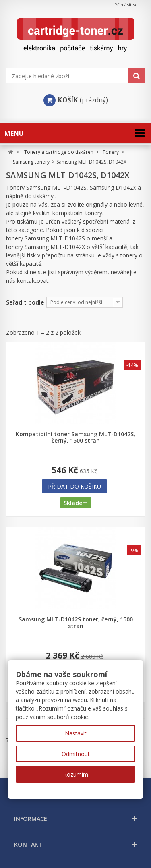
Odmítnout (76, 754)
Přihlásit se (126, 5)
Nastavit (76, 733)
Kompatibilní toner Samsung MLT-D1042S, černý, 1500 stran (75, 437)
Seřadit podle (25, 302)
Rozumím (76, 774)
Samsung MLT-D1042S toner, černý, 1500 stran (76, 623)
